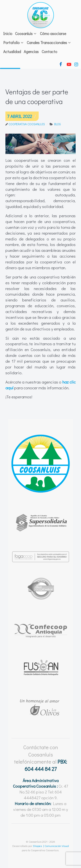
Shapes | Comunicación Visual (51, 846)
